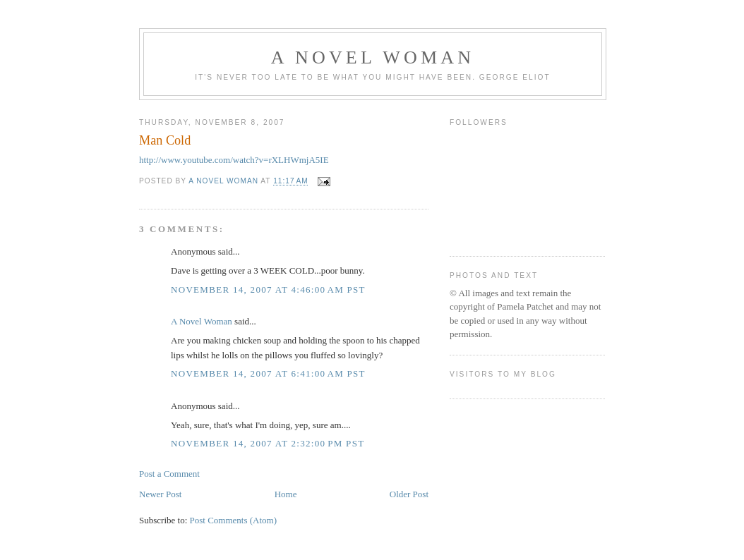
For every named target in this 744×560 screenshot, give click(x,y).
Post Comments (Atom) (234, 520)
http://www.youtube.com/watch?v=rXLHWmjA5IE (234, 160)
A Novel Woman (373, 57)
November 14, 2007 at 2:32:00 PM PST (268, 443)
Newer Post (160, 494)
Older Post (409, 494)
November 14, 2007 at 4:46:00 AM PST (268, 290)
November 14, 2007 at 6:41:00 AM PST (268, 373)
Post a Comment (169, 474)
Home (286, 494)
